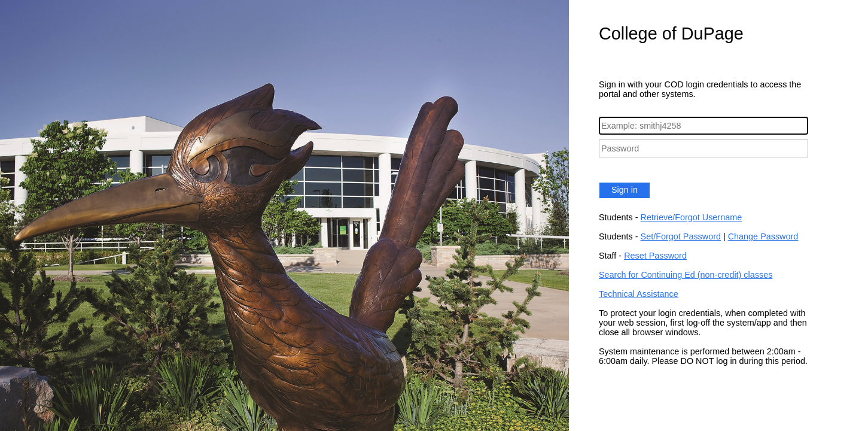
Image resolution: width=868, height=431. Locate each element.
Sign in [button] (625, 190)
